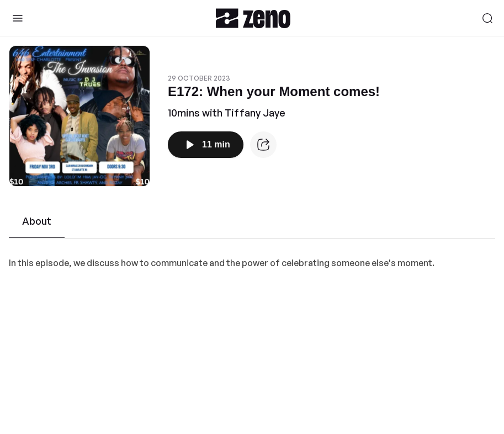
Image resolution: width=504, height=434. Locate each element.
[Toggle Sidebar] (18, 18)
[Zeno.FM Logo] (253, 18)
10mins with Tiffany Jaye (227, 113)
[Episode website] (263, 145)
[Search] (487, 18)
